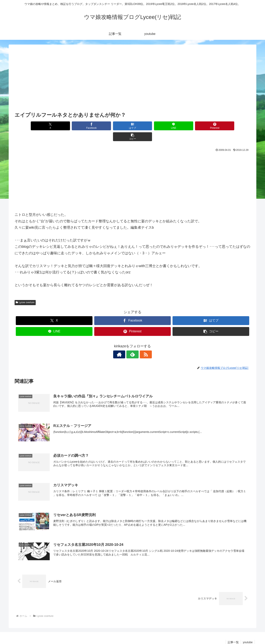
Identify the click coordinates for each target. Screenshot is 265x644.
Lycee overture (25, 292)
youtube (248, 632)
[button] (232, 126)
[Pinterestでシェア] (192, 126)
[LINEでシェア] (152, 126)
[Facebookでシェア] (73, 126)
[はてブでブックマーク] (113, 126)
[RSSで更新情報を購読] (142, 344)
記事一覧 (233, 632)
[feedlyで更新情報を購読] (132, 344)
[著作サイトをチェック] (123, 344)
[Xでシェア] (33, 126)
